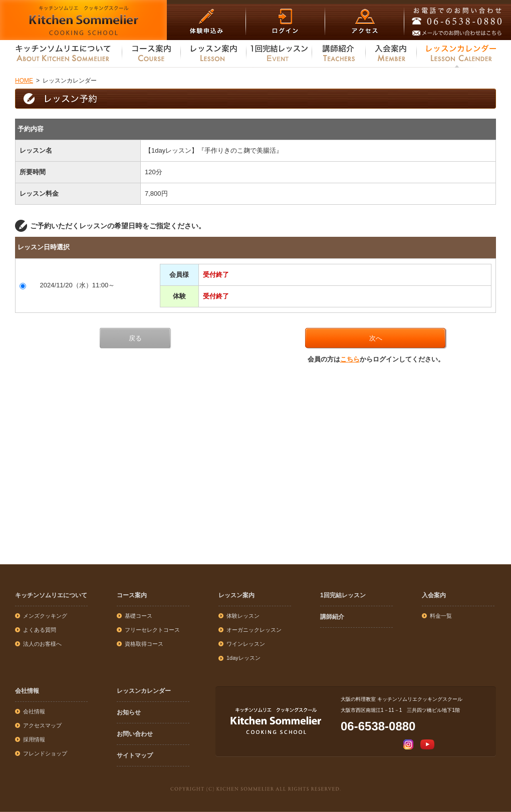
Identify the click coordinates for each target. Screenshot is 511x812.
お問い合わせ (135, 734)
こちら (350, 359)
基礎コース (139, 616)
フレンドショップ (45, 753)
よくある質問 (40, 630)
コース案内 (132, 595)
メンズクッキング (45, 616)
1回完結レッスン (343, 595)
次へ (376, 338)
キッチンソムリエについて (51, 595)
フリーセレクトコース (152, 630)
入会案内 (434, 595)
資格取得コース (144, 644)
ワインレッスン (246, 644)
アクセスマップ (42, 725)
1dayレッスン (243, 658)
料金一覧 (441, 616)
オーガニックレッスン (254, 630)
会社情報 (27, 691)
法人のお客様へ (42, 644)
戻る (135, 338)
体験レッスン (243, 616)
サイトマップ (135, 755)
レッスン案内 (236, 595)
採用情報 (34, 739)
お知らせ (129, 712)
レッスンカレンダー (144, 691)
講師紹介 (332, 617)
